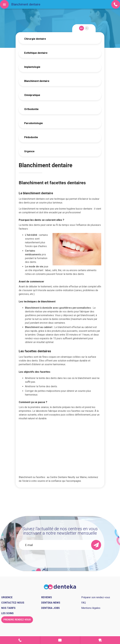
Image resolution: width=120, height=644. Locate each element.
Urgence (29, 151)
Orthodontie (31, 109)
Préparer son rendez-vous (96, 597)
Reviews (47, 597)
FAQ (84, 603)
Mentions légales (91, 608)
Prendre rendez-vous (60, 640)
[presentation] (60, 558)
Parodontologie (34, 123)
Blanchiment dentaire (37, 81)
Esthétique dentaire (36, 53)
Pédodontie (31, 137)
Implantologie (32, 67)
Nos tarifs (8, 608)
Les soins (7, 613)
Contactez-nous (13, 603)
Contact (20, 640)
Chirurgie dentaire (35, 39)
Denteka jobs (50, 608)
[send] (96, 545)
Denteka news (51, 603)
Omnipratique (32, 95)
